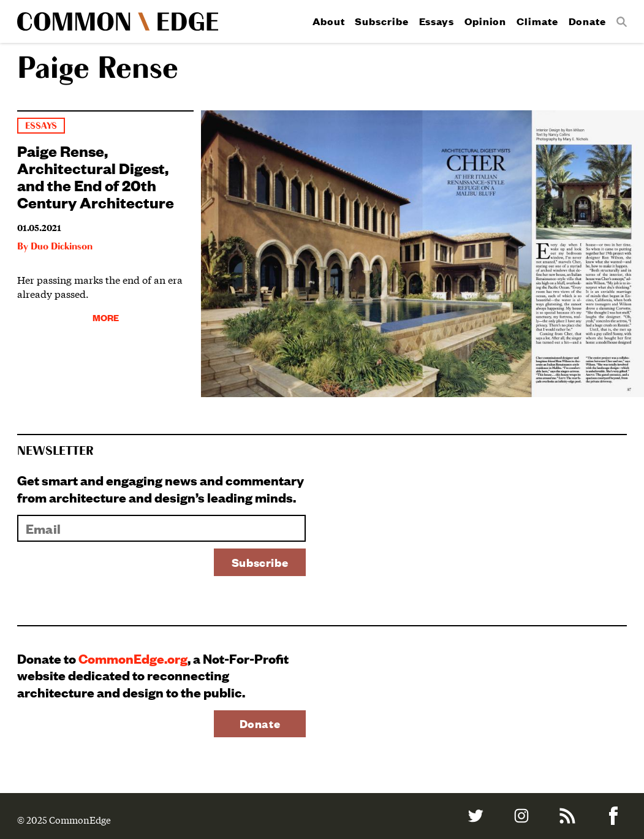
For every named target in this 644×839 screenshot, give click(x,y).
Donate (587, 21)
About (329, 21)
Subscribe (381, 21)
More (106, 317)
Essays (437, 21)
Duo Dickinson (62, 247)
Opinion (485, 21)
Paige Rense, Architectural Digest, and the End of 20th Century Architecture (96, 176)
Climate (537, 21)
